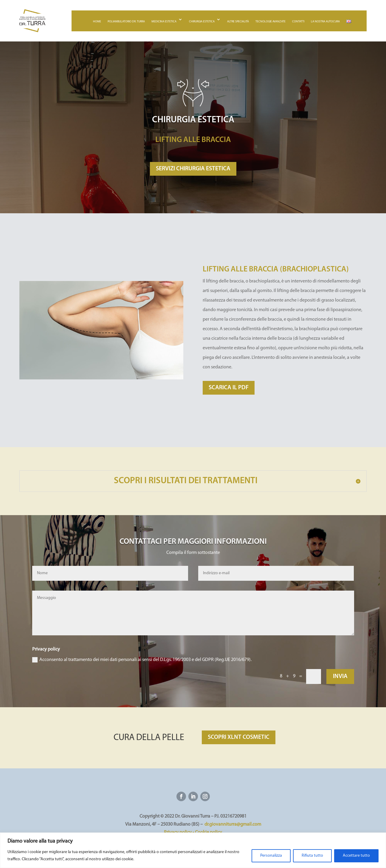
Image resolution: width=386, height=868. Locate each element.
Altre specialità (238, 22)
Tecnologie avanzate (270, 22)
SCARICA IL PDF (229, 388)
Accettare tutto (356, 856)
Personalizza (271, 856)
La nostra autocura (325, 22)
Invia (340, 677)
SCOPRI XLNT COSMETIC (239, 737)
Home (97, 22)
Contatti (298, 22)
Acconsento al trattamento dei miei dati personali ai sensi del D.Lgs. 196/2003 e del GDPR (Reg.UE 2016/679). (142, 660)
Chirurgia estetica (202, 22)
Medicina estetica (164, 22)
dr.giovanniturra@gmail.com (233, 824)
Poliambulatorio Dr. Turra (126, 22)
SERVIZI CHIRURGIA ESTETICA (193, 169)
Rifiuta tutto (312, 856)
